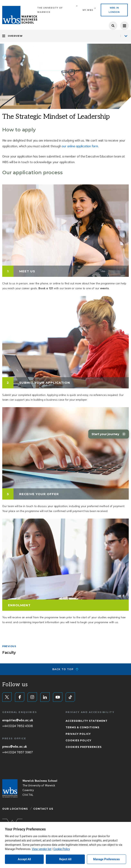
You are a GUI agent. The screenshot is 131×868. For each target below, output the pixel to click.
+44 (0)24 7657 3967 (17, 752)
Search (113, 26)
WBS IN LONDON (114, 10)
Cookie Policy (62, 849)
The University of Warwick (50, 10)
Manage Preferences (106, 859)
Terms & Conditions (82, 727)
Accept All (24, 859)
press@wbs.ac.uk (15, 746)
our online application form (80, 146)
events (105, 288)
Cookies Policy (78, 740)
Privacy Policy (78, 734)
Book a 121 (46, 288)
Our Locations (15, 809)
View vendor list (42, 849)
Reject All (65, 859)
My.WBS (88, 10)
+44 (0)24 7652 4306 (17, 726)
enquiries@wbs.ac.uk (18, 720)
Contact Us (43, 809)
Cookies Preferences (84, 747)
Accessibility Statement (87, 721)
